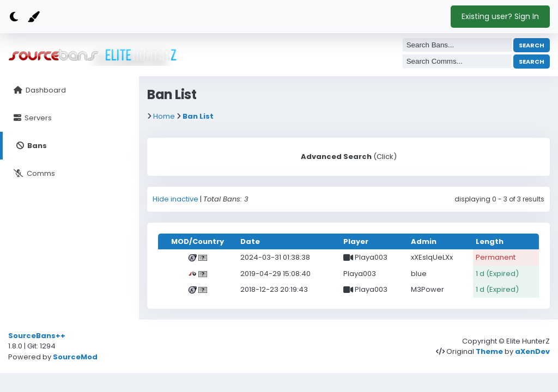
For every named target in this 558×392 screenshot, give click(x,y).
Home (164, 116)
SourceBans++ (37, 336)
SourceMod (75, 357)
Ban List (198, 116)
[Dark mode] (14, 17)
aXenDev (532, 351)
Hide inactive (175, 199)
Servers (37, 118)
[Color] (33, 17)
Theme (489, 351)
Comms (40, 173)
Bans (36, 146)
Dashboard (45, 90)
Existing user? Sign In (500, 16)
